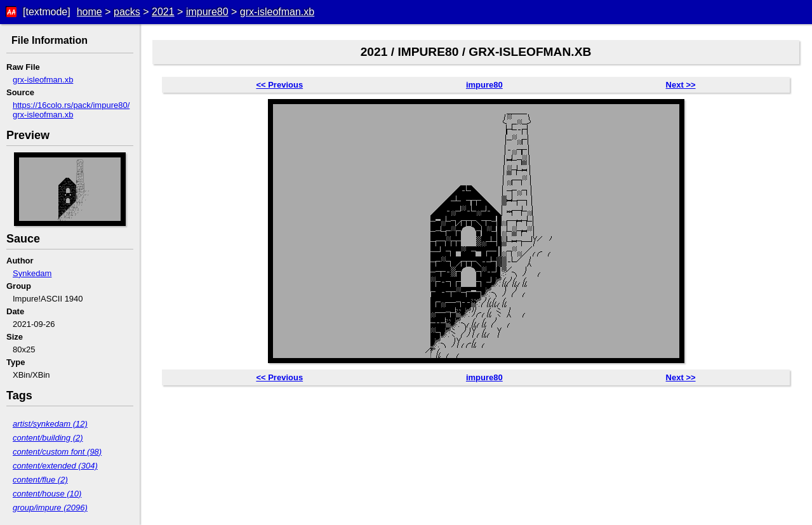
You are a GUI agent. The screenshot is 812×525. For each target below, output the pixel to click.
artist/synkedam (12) (50, 424)
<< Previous (279, 85)
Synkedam (32, 273)
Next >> (681, 85)
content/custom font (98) (57, 452)
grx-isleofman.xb (277, 12)
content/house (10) (47, 494)
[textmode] (47, 12)
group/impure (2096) (50, 508)
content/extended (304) (55, 466)
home (90, 12)
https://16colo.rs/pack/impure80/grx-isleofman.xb (71, 110)
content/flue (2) (40, 480)
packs (127, 12)
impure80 (207, 12)
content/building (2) (48, 438)
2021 (163, 12)
